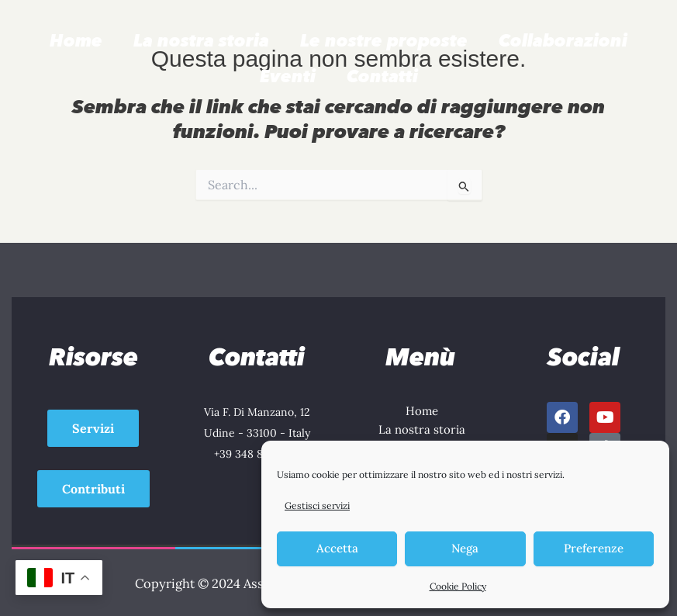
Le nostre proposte (384, 41)
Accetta (337, 548)
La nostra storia (201, 41)
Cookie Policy (458, 586)
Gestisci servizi (317, 505)
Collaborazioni (563, 41)
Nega (465, 548)
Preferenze (594, 548)
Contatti (382, 76)
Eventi (288, 76)
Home (76, 41)
